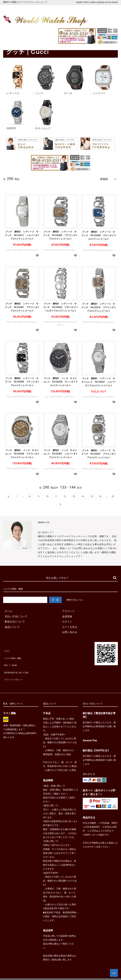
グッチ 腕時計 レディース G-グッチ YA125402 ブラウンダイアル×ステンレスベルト (60, 234)
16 (100, 495)
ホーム (6, 43)
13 (74, 495)
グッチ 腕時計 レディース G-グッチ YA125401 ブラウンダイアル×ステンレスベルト (22, 306)
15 (91, 495)
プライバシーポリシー (16, 670)
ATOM (13, 659)
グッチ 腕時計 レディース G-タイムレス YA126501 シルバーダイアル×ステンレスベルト (99, 381)
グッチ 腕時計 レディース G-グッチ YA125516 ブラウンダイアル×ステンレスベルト (99, 306)
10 (47, 495)
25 (113, 495)
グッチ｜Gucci (21, 43)
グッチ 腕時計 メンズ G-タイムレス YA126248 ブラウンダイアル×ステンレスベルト (22, 452)
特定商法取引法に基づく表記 (20, 665)
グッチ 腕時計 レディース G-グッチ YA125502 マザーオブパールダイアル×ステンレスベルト (60, 306)
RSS (5, 659)
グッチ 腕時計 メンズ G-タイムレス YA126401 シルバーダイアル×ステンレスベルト (60, 452)
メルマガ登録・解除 (14, 654)
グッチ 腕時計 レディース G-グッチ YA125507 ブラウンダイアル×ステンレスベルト (99, 453)
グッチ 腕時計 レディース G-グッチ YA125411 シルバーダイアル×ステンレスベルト (22, 234)
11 (56, 495)
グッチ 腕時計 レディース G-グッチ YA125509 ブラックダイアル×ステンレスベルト (22, 380)
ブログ (7, 649)
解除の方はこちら (76, 598)
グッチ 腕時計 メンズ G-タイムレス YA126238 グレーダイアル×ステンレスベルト (60, 380)
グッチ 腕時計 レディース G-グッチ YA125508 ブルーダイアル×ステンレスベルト (99, 234)
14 (83, 495)
